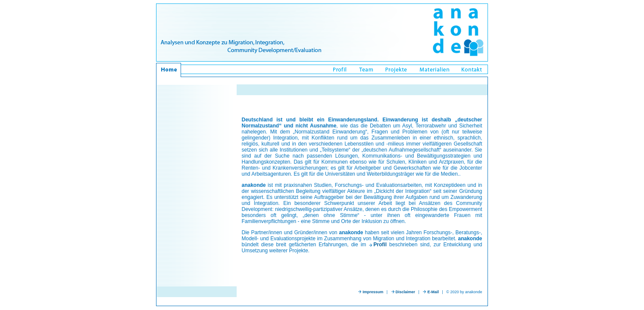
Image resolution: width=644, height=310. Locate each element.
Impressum (373, 292)
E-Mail (433, 292)
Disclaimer (406, 292)
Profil (380, 245)
